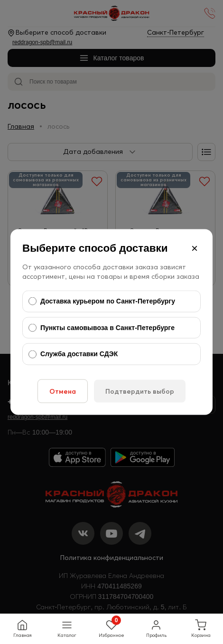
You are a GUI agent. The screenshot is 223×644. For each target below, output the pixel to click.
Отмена (63, 391)
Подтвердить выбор (140, 391)
